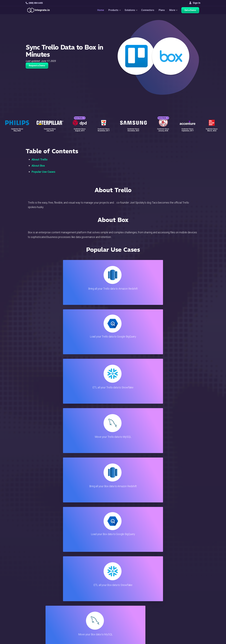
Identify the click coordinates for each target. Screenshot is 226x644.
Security (128, 614)
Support (69, 614)
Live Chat (128, 594)
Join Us (188, 610)
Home (99, 11)
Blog (126, 590)
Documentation (131, 606)
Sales (68, 610)
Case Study (80, 115)
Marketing (70, 606)
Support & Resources (134, 598)
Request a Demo (37, 66)
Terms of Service (192, 641)
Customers (190, 590)
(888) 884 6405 (34, 3)
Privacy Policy (131, 622)
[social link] (27, 613)
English (188, 621)
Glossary (128, 626)
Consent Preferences (134, 630)
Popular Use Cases (43, 172)
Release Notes (73, 622)
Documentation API (133, 610)
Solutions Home (73, 590)
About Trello (40, 159)
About (187, 602)
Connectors (148, 11)
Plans (162, 11)
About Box (38, 166)
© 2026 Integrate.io (35, 641)
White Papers (191, 594)
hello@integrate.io (38, 598)
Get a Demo (191, 11)
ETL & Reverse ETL (75, 594)
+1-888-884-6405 (38, 607)
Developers (71, 618)
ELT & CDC (71, 598)
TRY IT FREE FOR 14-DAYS (57, 550)
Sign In (195, 3)
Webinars (189, 598)
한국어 (187, 629)
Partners (188, 606)
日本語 (187, 625)
